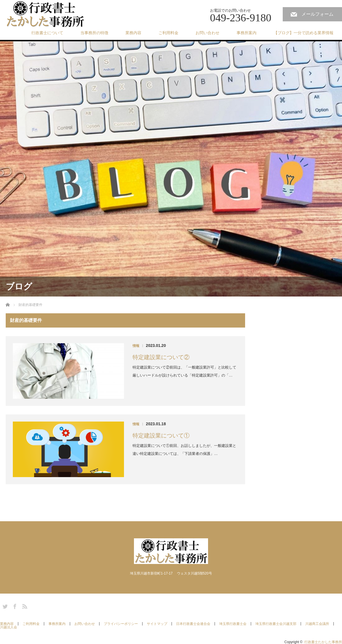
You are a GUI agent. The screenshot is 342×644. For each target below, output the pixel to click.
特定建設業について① (161, 436)
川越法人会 (9, 627)
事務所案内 (247, 33)
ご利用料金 (168, 33)
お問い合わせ (207, 33)
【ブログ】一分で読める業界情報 (304, 33)
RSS (24, 606)
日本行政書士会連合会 (193, 624)
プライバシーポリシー (121, 624)
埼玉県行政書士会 (233, 624)
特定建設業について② (161, 357)
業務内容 (133, 33)
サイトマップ (157, 624)
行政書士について (47, 33)
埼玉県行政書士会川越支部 (276, 624)
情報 (136, 346)
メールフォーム (317, 14)
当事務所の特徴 (94, 33)
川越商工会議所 (317, 624)
